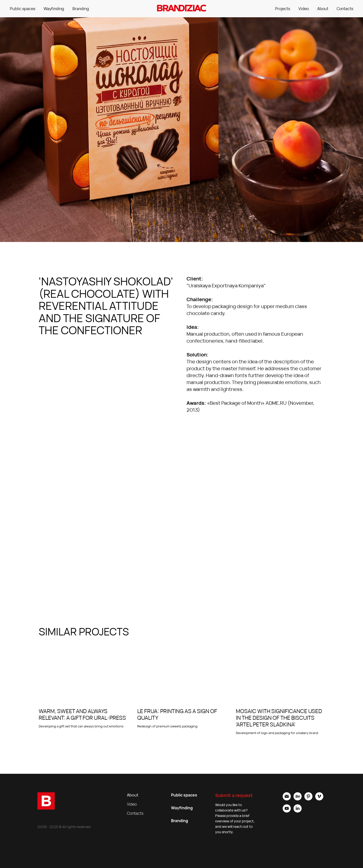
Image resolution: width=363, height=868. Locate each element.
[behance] (298, 799)
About (323, 9)
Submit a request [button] (234, 795)
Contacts (345, 9)
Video (304, 9)
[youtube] (287, 811)
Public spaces (23, 9)
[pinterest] (308, 799)
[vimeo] (319, 799)
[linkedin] (298, 811)
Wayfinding (54, 9)
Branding (81, 9)
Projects (283, 9)
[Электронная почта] (287, 799)
